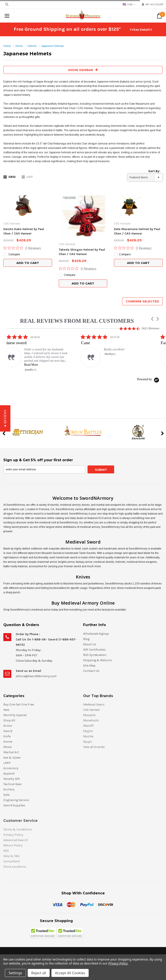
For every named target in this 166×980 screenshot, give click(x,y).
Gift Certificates (94, 650)
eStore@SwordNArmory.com (36, 676)
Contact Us (91, 671)
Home (7, 46)
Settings (15, 973)
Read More (36, 365)
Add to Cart (28, 263)
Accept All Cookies (70, 973)
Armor (19, 46)
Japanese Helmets (52, 46)
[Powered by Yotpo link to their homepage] (148, 379)
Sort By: (154, 171)
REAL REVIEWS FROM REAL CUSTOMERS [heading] (77, 321)
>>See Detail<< (141, 30)
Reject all (39, 973)
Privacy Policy (118, 963)
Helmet (32, 46)
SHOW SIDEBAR (83, 70)
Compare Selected (142, 301)
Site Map (89, 666)
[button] (153, 319)
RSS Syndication (95, 655)
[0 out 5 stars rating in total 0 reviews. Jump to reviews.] (22, 248)
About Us (90, 644)
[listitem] (40, 353)
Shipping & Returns (98, 660)
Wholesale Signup (96, 634)
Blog (86, 639)
